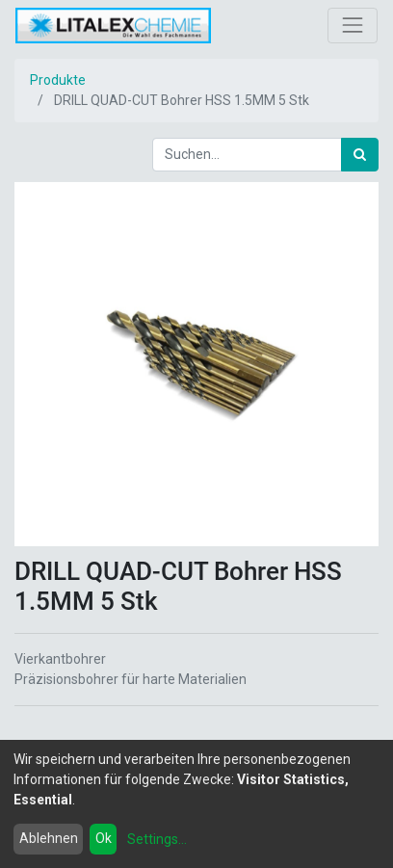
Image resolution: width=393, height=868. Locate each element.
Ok (104, 838)
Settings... (157, 839)
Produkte (58, 80)
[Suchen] (360, 155)
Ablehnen (49, 838)
